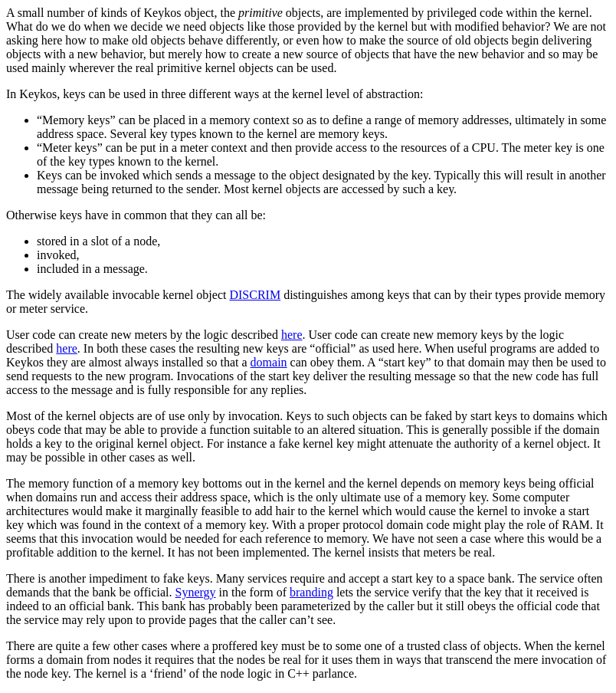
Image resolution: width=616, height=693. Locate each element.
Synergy (196, 592)
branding (311, 592)
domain (269, 362)
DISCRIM (255, 295)
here (292, 335)
